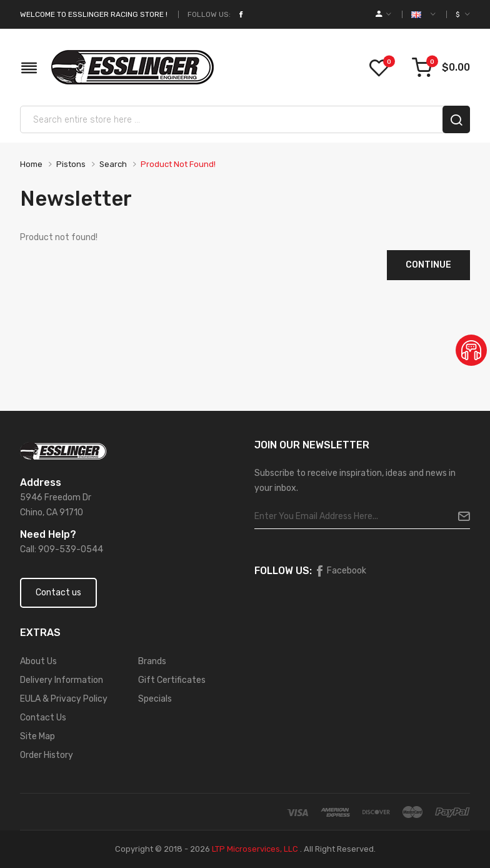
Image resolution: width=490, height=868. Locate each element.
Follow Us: (209, 14)
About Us (38, 661)
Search (113, 164)
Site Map (37, 736)
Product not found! (178, 164)
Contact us (58, 593)
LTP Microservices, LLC (255, 849)
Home (31, 164)
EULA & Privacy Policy (64, 699)
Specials (155, 699)
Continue (428, 265)
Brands (152, 661)
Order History (47, 755)
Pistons (71, 164)
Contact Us (43, 718)
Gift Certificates (172, 680)
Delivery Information (62, 680)
